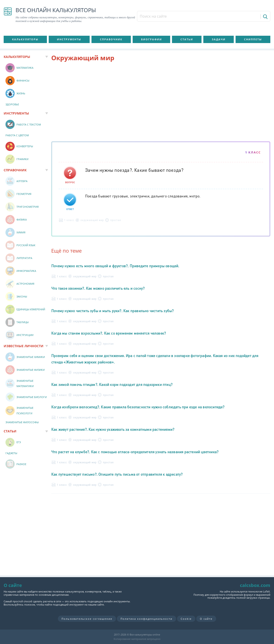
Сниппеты (253, 39)
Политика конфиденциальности (146, 619)
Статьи (187, 39)
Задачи (219, 39)
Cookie (186, 619)
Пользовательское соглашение (87, 619)
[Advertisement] (161, 102)
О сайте (206, 619)
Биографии (152, 39)
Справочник (111, 39)
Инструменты (69, 39)
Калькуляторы (25, 39)
